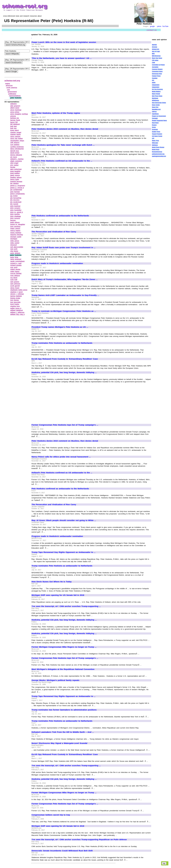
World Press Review (158, 147)
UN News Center (157, 136)
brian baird (14, 130)
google (152, 26)
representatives (15, 96)
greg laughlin (15, 171)
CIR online (155, 60)
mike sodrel (15, 243)
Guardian (155, 78)
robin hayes (15, 272)
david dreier (15, 153)
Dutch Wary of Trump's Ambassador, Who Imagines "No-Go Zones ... (65, 279)
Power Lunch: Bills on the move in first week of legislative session (64, 42)
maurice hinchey (17, 235)
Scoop (154, 127)
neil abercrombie (17, 247)
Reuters (154, 125)
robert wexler (15, 269)
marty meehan (16, 233)
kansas (13, 220)
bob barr (14, 126)
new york (14, 249)
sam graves (15, 282)
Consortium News (157, 72)
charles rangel (16, 132)
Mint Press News (157, 96)
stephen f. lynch (16, 292)
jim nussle (14, 204)
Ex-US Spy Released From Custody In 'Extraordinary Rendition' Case (65, 359)
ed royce (14, 157)
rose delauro (15, 276)
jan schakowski (16, 190)
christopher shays (17, 141)
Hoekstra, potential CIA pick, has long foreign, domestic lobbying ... (64, 372)
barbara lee (15, 118)
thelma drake (15, 298)
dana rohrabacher (17, 149)
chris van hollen (16, 139)
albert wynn (15, 108)
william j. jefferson (17, 312)
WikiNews (155, 145)
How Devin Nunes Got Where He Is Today (52, 582)
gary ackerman (16, 169)
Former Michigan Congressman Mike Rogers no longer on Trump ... (64, 647)
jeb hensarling (16, 198)
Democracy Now (157, 74)
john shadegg (15, 216)
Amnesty (155, 47)
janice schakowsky (17, 194)
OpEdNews (155, 114)
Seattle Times (156, 132)
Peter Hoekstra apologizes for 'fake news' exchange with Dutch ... (63, 145)
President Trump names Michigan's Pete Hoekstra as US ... (60, 327)
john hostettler (16, 210)
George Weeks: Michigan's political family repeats (55, 680)
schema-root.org (12, 80)
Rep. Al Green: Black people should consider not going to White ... (64, 520)
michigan (14, 239)
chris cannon (15, 137)
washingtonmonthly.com (159, 156)
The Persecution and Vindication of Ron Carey (54, 232)
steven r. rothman (17, 294)
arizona (13, 116)
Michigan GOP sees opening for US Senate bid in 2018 (58, 595)
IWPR (154, 83)
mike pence (15, 241)
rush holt (14, 280)
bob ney (13, 128)
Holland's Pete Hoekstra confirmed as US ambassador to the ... (62, 161)
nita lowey (14, 251)
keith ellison (15, 222)
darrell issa (15, 151)
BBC (153, 54)
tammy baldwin (16, 296)
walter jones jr (16, 308)
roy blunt (14, 278)
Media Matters (156, 92)
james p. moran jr (17, 188)
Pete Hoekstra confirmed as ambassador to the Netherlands (60, 216)
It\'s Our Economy (157, 89)
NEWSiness (155, 101)
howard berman (16, 182)
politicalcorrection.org (158, 154)
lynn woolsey (15, 227)
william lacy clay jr (17, 314)
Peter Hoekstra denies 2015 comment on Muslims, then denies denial (65, 129)
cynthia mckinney (17, 147)
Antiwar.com (156, 49)
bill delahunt (15, 124)
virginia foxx (15, 306)
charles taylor (15, 134)
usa (8, 90)
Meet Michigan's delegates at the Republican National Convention (63, 669)
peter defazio (15, 253)
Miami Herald (156, 94)
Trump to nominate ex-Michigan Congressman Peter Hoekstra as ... (64, 311)
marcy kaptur (15, 231)
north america (12, 88)
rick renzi (14, 267)
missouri (14, 245)
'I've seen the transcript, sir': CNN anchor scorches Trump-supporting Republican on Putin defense (79, 840)
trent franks (15, 304)
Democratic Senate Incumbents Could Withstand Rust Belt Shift (62, 851)
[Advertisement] (54, 90)
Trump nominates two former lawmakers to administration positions (64, 710)
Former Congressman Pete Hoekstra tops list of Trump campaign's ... (65, 425)
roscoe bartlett (16, 274)
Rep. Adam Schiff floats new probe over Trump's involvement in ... (64, 248)
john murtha (15, 214)
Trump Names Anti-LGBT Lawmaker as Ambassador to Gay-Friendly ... (65, 295)
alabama (13, 104)
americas (9, 86)
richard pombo (16, 265)
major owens (15, 229)
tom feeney (15, 300)
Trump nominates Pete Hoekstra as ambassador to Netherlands (62, 343)
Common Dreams (157, 69)
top (164, 863)
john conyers (15, 208)
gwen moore (15, 175)
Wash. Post (155, 141)
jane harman (15, 192)
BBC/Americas (156, 56)
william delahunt (16, 310)
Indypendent (156, 87)
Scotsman (155, 130)
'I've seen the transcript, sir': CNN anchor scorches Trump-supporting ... (66, 606)
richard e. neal (16, 263)
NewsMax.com (156, 109)
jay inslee (14, 196)
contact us (152, 30)
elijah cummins (16, 161)
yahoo (159, 26)
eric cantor (14, 165)
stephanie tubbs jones (19, 290)
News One (155, 107)
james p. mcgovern (18, 186)
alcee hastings (16, 110)
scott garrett (15, 286)
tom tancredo (15, 302)
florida (13, 167)
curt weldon (15, 145)
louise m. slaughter (18, 224)
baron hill (14, 122)
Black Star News (157, 58)
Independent (156, 85)
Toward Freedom (157, 134)
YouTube (165, 26)
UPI (153, 138)
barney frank (15, 120)
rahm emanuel (16, 259)
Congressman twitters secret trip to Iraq (51, 815)
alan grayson (15, 106)
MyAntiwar (155, 98)
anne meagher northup (19, 114)
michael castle (16, 237)
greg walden (15, 173)
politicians (12, 94)
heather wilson (16, 177)
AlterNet (154, 45)
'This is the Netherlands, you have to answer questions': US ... (62, 58)
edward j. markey (17, 159)
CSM (153, 63)
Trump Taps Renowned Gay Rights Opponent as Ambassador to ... (64, 552)
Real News (155, 123)
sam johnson (15, 284)
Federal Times (156, 76)
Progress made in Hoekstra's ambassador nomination (57, 263)
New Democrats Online (159, 103)
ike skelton (14, 184)
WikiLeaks (155, 143)
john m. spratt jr (16, 212)
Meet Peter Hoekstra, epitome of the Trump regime (56, 113)
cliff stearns (15, 143)
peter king (14, 257)
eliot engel (14, 163)
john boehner (15, 206)
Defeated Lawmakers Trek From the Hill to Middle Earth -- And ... (63, 732)
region (8, 84)
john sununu (15, 218)
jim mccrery (15, 200)
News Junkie (156, 105)
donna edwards (16, 155)
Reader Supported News (159, 121)
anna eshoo (15, 112)
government (12, 92)
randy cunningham (17, 261)
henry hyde (15, 179)
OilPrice (154, 112)
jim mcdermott (16, 202)
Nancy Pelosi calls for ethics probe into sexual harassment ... (61, 457)
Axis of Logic (156, 51)
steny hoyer (15, 288)
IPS (153, 80)
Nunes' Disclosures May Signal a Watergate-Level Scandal (59, 743)
